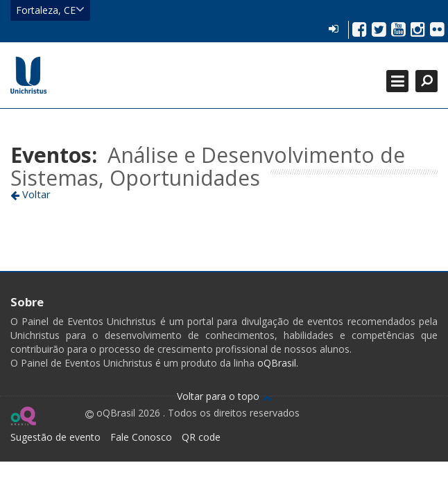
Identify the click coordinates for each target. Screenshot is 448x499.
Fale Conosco (141, 437)
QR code (201, 437)
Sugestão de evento (55, 437)
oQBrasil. (276, 363)
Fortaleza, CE (50, 10)
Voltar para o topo (224, 396)
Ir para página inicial (28, 75)
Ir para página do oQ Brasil (23, 416)
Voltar (31, 194)
